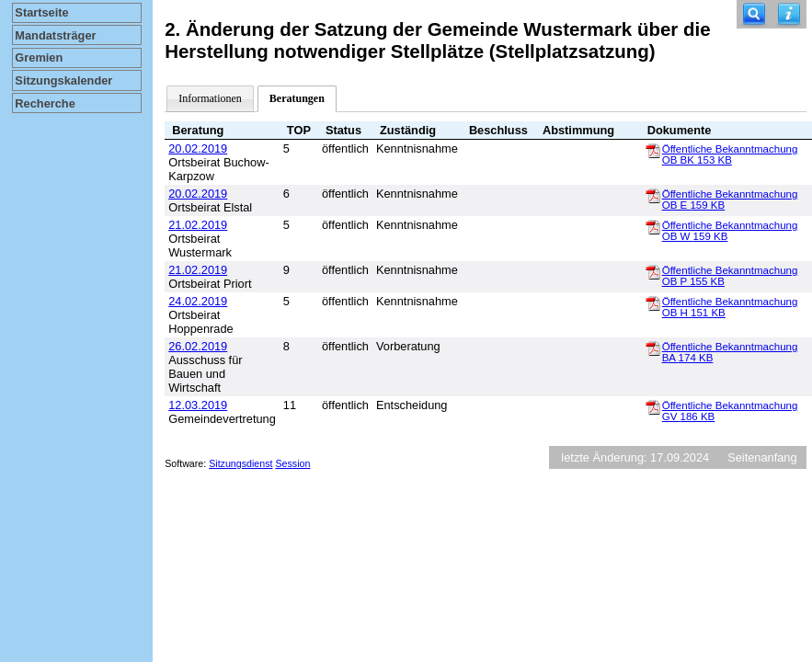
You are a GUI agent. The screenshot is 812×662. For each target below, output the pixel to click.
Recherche (45, 103)
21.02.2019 (198, 225)
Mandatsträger (55, 35)
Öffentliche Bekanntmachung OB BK (730, 154)
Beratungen (297, 98)
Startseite (41, 12)
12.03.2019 (198, 405)
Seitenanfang (762, 457)
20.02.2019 (198, 148)
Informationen (210, 98)
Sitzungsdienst (240, 463)
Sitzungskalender (63, 80)
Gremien (39, 57)
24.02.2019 (198, 301)
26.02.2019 (198, 346)
